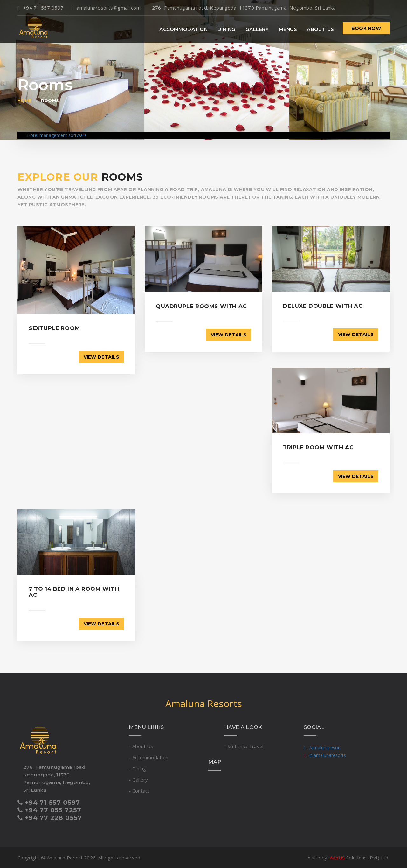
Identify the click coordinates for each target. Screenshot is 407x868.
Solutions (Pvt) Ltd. (360, 858)
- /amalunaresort (322, 748)
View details (101, 357)
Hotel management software (57, 135)
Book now (366, 28)
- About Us (141, 746)
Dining (227, 29)
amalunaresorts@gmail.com (106, 8)
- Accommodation (149, 757)
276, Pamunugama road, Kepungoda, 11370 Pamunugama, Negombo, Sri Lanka (242, 8)
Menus (288, 29)
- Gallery (138, 780)
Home (25, 100)
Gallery (257, 29)
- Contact (139, 791)
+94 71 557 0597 (41, 8)
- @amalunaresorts (325, 755)
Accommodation (183, 29)
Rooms (50, 100)
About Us (321, 29)
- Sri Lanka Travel (244, 746)
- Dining (137, 768)
